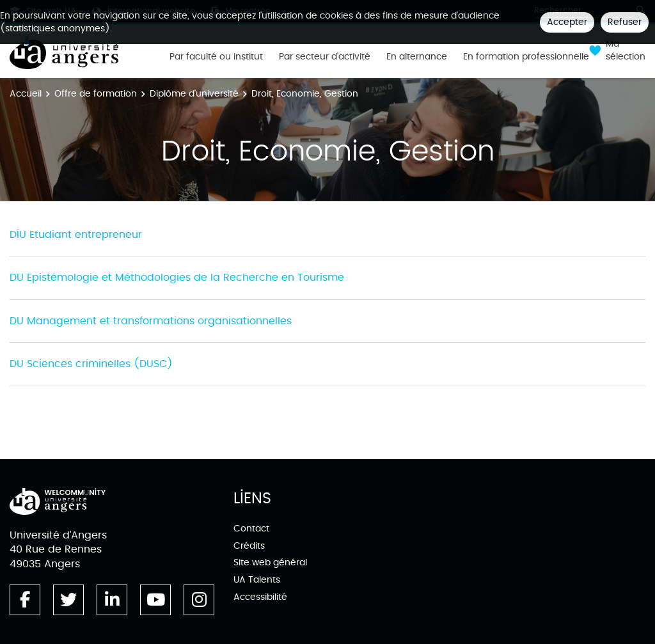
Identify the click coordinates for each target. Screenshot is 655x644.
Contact (251, 529)
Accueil (26, 94)
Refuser (625, 22)
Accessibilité (260, 597)
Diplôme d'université (194, 94)
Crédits (249, 546)
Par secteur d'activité (325, 57)
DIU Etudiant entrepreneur (76, 235)
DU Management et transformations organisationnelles (151, 321)
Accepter (567, 22)
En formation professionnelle (526, 57)
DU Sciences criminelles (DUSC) (91, 364)
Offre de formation (96, 94)
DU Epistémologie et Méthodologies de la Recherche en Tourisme (177, 278)
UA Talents (257, 580)
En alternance (417, 57)
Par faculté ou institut (216, 57)
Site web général (270, 562)
